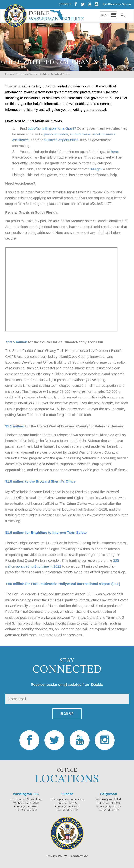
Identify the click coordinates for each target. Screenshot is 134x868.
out (31, 128)
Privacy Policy (57, 856)
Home (9, 74)
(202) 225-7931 (31, 807)
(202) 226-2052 (29, 810)
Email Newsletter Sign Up (117, 4)
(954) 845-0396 (70, 810)
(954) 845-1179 (72, 807)
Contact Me (79, 856)
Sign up (67, 714)
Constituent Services (27, 74)
